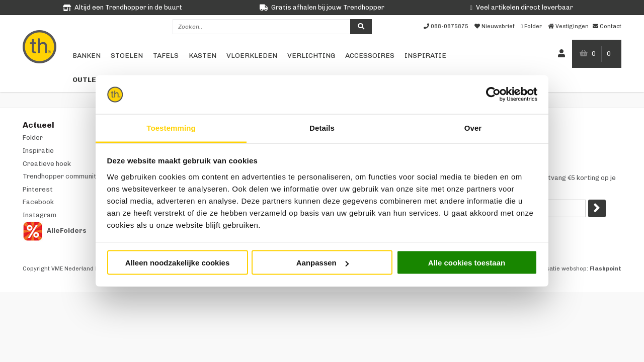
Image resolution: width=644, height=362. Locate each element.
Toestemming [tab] (171, 127)
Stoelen (127, 56)
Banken (87, 56)
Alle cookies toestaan (467, 263)
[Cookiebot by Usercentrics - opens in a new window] (493, 95)
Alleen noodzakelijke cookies (178, 263)
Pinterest (38, 189)
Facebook (38, 202)
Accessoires (370, 56)
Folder (33, 138)
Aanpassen (323, 263)
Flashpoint (606, 269)
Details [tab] (322, 127)
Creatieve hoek (47, 164)
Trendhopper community (61, 176)
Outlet (87, 80)
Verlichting (311, 56)
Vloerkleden (252, 56)
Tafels (166, 56)
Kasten (203, 56)
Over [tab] (473, 127)
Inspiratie (425, 56)
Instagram (39, 215)
